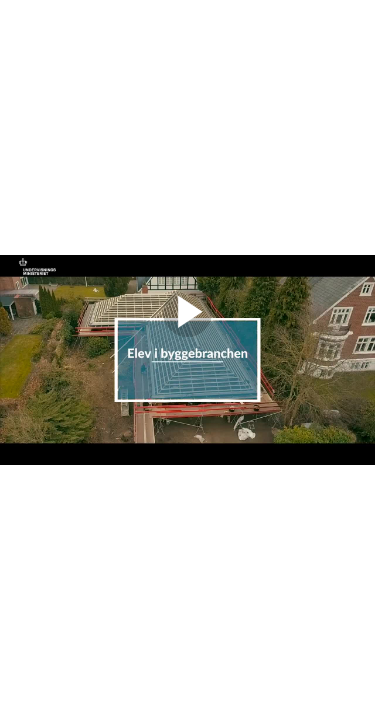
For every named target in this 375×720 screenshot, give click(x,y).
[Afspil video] (187, 332)
